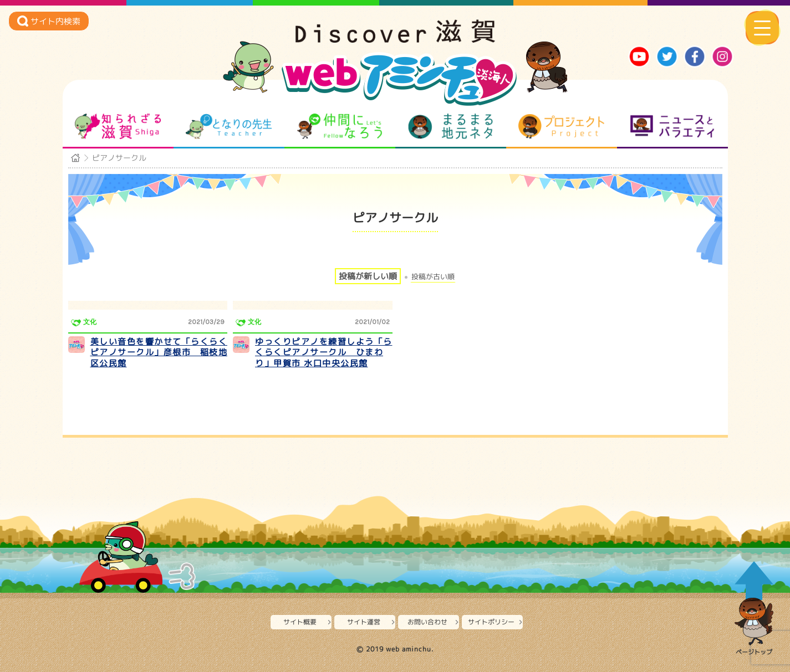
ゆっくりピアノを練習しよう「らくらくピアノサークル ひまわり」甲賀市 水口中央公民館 (324, 352)
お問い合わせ (427, 622)
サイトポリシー (491, 622)
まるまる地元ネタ (450, 126)
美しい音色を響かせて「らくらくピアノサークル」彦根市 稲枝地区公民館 (159, 352)
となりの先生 (229, 126)
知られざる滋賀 (118, 126)
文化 (90, 322)
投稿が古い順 (433, 277)
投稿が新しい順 (368, 276)
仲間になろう (340, 126)
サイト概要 (300, 622)
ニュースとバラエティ (672, 126)
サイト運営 (364, 622)
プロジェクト (561, 126)
